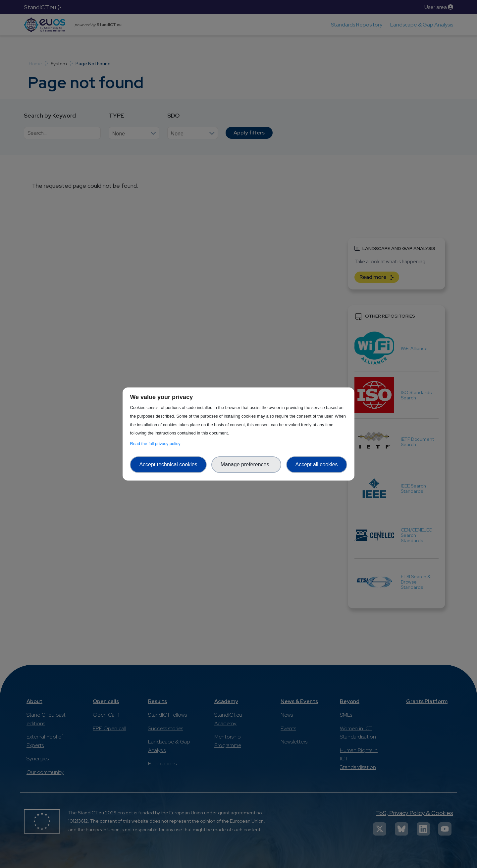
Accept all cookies (317, 464)
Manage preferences (246, 464)
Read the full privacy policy (156, 444)
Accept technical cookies (168, 464)
